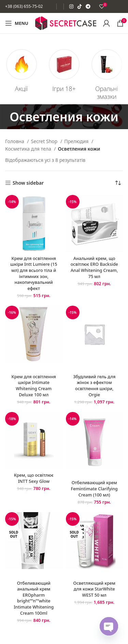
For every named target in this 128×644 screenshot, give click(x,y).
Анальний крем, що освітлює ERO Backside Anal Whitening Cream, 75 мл (94, 267)
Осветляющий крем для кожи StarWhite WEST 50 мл (94, 589)
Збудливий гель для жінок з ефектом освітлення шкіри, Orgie (94, 386)
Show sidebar (28, 183)
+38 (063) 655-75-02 (24, 6)
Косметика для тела (29, 149)
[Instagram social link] (71, 6)
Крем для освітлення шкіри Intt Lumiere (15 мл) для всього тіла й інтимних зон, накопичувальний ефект (34, 273)
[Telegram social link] (88, 6)
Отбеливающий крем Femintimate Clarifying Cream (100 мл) (94, 489)
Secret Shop (45, 141)
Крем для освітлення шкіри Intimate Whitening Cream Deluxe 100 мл (34, 386)
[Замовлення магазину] (118, 183)
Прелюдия (77, 141)
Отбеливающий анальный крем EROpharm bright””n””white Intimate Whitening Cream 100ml (34, 598)
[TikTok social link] (80, 6)
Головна (15, 141)
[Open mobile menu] (17, 23)
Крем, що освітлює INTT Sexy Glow (34, 478)
